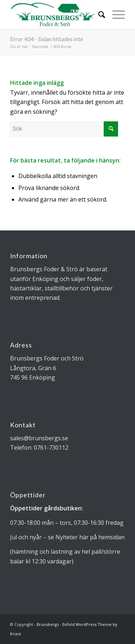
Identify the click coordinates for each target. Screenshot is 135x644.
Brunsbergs (48, 624)
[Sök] (98, 14)
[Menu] (115, 14)
